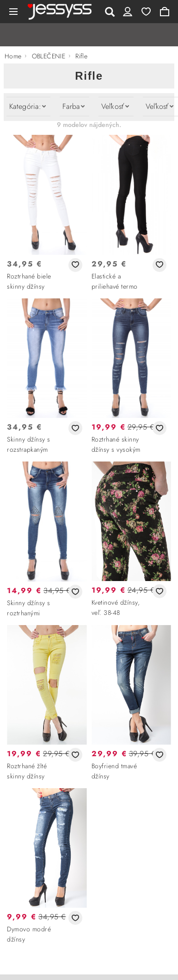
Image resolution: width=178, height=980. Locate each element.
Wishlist (146, 12)
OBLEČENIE (49, 56)
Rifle (81, 56)
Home (13, 56)
